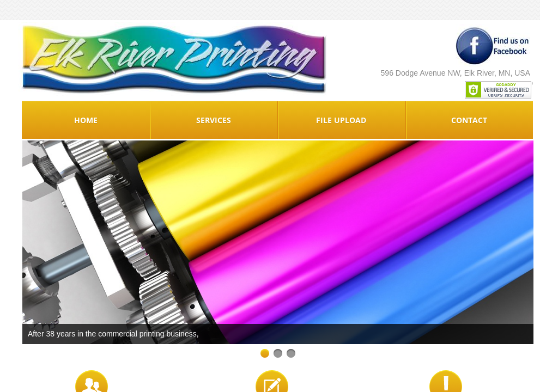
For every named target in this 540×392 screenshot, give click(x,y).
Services (214, 120)
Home (86, 120)
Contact (469, 120)
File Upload (341, 120)
